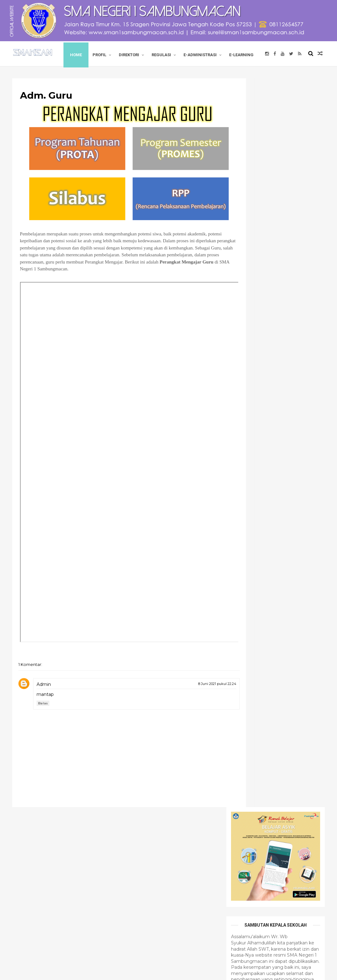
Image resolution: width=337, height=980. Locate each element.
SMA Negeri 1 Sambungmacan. (82, 972)
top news (260, 577)
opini (235, 577)
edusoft (260, 566)
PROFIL (109, 54)
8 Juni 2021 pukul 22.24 (182, 700)
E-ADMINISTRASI (210, 54)
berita (235, 566)
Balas (49, 719)
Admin (50, 700)
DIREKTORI (139, 54)
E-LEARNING (34, 79)
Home (86, 54)
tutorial (288, 577)
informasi (287, 566)
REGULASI (171, 54)
